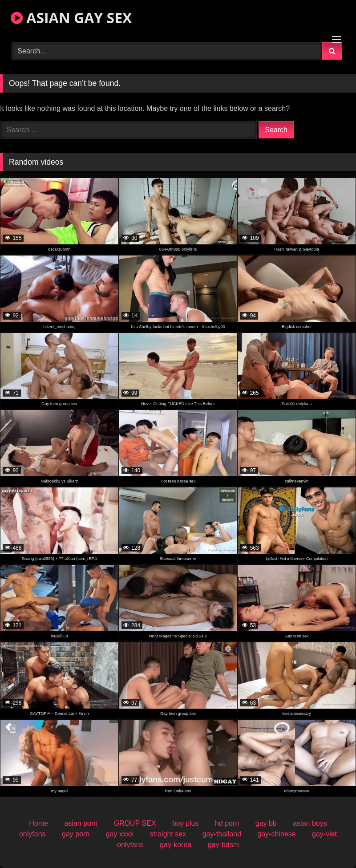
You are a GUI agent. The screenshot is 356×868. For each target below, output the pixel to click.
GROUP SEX (135, 823)
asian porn (81, 823)
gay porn (76, 834)
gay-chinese (276, 834)
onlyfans (32, 834)
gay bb (266, 823)
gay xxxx (120, 834)
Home (38, 823)
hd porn (227, 823)
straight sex (168, 834)
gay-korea (176, 845)
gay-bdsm (223, 845)
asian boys (310, 823)
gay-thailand (222, 834)
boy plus (186, 823)
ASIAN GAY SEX (71, 18)
